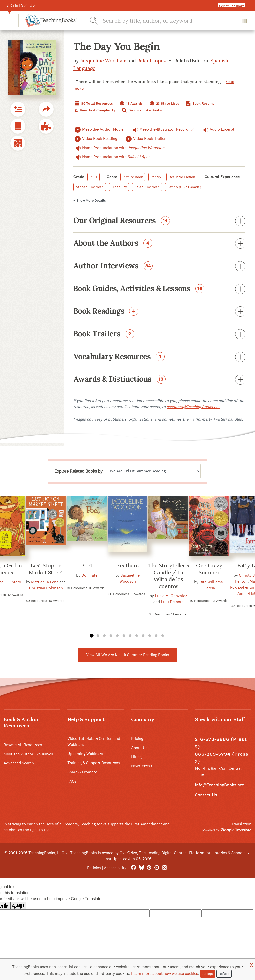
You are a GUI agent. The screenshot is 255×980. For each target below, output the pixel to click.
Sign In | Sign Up (21, 5)
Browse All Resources (23, 745)
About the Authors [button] (159, 244)
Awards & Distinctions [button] (159, 380)
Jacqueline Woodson (103, 60)
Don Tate (89, 575)
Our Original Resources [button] (159, 221)
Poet (87, 565)
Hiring (136, 757)
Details (90, 200)
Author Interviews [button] (159, 267)
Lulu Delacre (172, 602)
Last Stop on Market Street (46, 569)
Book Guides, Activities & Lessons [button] (159, 289)
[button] (9, 21)
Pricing (137, 738)
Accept (208, 974)
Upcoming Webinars (85, 754)
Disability (119, 187)
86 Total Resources (93, 104)
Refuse (224, 974)
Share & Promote (82, 772)
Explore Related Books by (78, 471)
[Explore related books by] (153, 471)
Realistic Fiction (182, 177)
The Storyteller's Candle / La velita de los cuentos (169, 576)
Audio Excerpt (218, 129)
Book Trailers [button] (159, 335)
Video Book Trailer (145, 139)
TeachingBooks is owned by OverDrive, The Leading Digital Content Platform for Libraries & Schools (158, 853)
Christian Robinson (46, 588)
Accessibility (115, 868)
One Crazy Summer (209, 569)
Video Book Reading (95, 139)
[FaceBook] (134, 868)
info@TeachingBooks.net (219, 785)
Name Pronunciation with (119, 148)
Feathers (128, 565)
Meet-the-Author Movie (98, 129)
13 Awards (131, 104)
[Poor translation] (18, 906)
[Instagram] (164, 868)
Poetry (156, 177)
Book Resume (199, 104)
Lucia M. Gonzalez (171, 596)
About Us (139, 748)
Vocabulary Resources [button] (159, 357)
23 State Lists (164, 104)
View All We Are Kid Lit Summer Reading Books (128, 655)
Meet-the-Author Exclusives (28, 754)
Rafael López (152, 60)
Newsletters (142, 766)
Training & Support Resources (94, 763)
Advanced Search (19, 763)
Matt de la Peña (45, 582)
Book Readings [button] (159, 312)
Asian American (147, 187)
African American (90, 187)
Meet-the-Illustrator (162, 129)
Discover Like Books (141, 110)
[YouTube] (157, 868)
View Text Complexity (94, 110)
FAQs (72, 781)
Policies (94, 868)
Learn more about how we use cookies (165, 973)
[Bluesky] (141, 868)
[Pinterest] (149, 868)
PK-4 (94, 177)
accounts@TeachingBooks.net (193, 407)
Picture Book (133, 177)
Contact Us (206, 795)
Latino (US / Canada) (184, 187)
